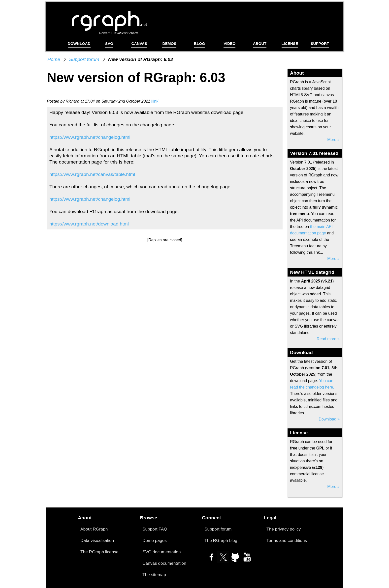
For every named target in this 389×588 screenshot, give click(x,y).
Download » (329, 419)
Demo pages (155, 540)
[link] (155, 101)
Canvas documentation (164, 563)
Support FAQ (155, 529)
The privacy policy (284, 529)
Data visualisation (97, 540)
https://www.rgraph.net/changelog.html (90, 137)
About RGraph (94, 529)
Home (54, 59)
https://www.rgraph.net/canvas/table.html (92, 174)
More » (333, 140)
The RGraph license (99, 552)
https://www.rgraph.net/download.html (89, 224)
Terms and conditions (287, 540)
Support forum (84, 59)
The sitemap (154, 575)
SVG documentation (162, 552)
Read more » (328, 339)
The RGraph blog (221, 540)
